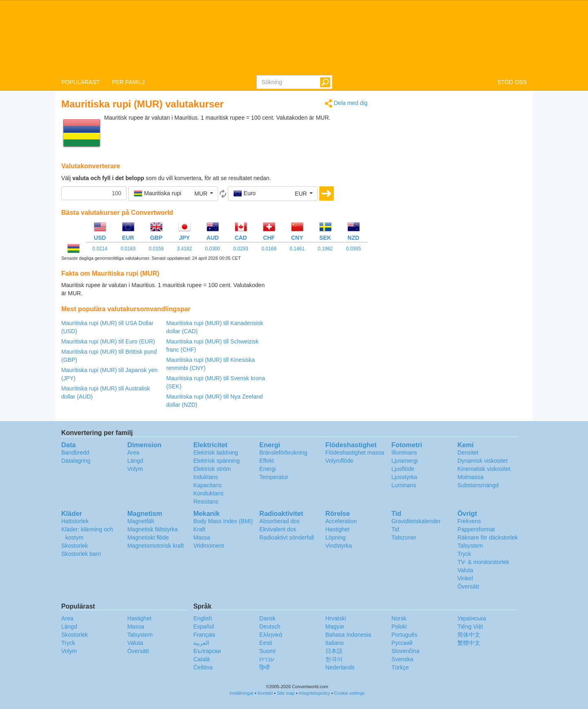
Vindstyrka (339, 546)
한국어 (334, 659)
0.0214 (100, 249)
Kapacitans (207, 485)
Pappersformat (476, 529)
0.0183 (128, 249)
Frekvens (469, 521)
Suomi (267, 651)
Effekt (267, 461)
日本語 (334, 651)
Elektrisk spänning (216, 461)
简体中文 (469, 635)
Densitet (468, 453)
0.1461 (297, 249)
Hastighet (337, 529)
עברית (267, 659)
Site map (286, 693)
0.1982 (325, 249)
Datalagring (76, 461)
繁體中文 (469, 643)
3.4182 (184, 249)
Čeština (203, 667)
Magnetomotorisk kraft (156, 546)
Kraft (199, 529)
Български (207, 651)
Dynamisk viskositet (482, 461)
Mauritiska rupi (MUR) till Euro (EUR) (108, 341)
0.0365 (353, 249)
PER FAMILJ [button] (128, 82)
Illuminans (404, 453)
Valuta (465, 570)
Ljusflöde (403, 469)
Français (204, 635)
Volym (135, 469)
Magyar (335, 627)
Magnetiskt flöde (148, 537)
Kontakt (265, 693)
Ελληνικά (271, 635)
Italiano (335, 643)
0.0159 (156, 249)
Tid (395, 529)
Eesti (266, 643)
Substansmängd (478, 485)
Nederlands (340, 667)
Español (204, 627)
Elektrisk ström (212, 469)
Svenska (402, 659)
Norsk (399, 618)
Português (404, 635)
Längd (135, 461)
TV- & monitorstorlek (483, 562)
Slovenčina (405, 651)
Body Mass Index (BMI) (223, 521)
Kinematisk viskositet (484, 469)
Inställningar (242, 693)
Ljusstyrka (404, 477)
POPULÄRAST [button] (80, 82)
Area (134, 453)
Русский (402, 643)
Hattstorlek (75, 521)
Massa (202, 537)
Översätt (468, 586)
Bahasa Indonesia (348, 635)
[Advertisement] (316, 301)
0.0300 (213, 249)
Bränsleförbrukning (283, 453)
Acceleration (341, 521)
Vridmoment (208, 546)
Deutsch (270, 627)
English (203, 618)
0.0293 (241, 249)
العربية (201, 643)
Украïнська (472, 618)
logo (294, 37)
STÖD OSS (512, 82)
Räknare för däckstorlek (488, 537)
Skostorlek (75, 546)
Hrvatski (336, 618)
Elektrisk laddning (216, 453)
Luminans (404, 485)
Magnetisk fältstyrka (153, 529)
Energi (267, 469)
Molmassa (470, 477)
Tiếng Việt (470, 627)
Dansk (267, 618)
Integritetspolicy (314, 693)
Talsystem (470, 546)
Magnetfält (141, 521)
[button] (173, 194)
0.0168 (269, 249)
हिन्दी (265, 667)
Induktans (206, 477)
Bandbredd (75, 453)
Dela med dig (346, 104)
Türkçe (400, 667)
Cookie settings (349, 693)
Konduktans (208, 493)
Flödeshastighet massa (355, 453)
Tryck (464, 554)
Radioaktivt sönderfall (287, 537)
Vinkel (465, 578)
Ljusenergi (404, 461)
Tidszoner (404, 537)
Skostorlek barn (81, 554)
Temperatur (274, 477)
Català (201, 659)
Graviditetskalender (416, 521)
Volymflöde (339, 461)
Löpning (336, 537)
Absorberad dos (280, 521)
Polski (399, 627)
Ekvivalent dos (278, 529)
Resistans (206, 502)
